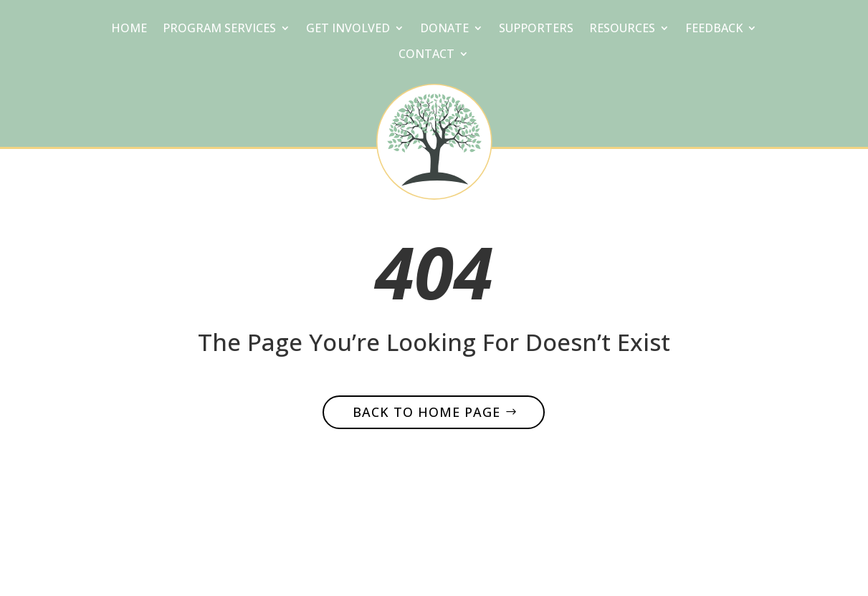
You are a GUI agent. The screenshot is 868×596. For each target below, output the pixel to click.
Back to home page (426, 412)
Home (129, 29)
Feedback (714, 29)
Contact (426, 55)
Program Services (219, 29)
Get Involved (348, 29)
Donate (444, 29)
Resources (622, 29)
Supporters (536, 29)
